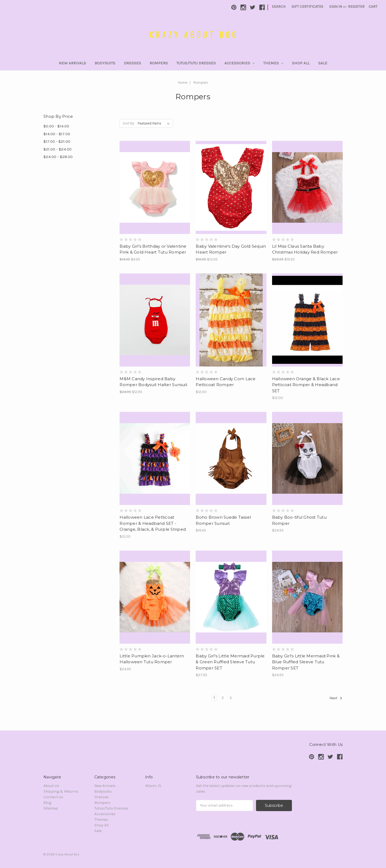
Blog (47, 803)
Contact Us (53, 797)
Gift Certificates (307, 7)
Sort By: (129, 123)
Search (279, 7)
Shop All (301, 63)
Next (336, 698)
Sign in (336, 7)
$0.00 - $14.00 (56, 126)
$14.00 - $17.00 (57, 134)
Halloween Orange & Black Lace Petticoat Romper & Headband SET (306, 385)
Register (356, 7)
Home (183, 83)
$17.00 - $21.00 (57, 141)
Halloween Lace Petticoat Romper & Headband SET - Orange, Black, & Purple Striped (153, 523)
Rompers (159, 63)
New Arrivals (72, 63)
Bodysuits (105, 63)
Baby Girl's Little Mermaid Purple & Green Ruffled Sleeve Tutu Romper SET (230, 662)
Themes (273, 63)
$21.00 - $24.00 (57, 149)
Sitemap (51, 808)
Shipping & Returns (61, 791)
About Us (51, 786)
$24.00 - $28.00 (58, 157)
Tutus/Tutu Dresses (196, 63)
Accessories (240, 63)
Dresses (132, 63)
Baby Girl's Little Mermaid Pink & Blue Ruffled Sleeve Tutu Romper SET (306, 662)
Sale (323, 63)
